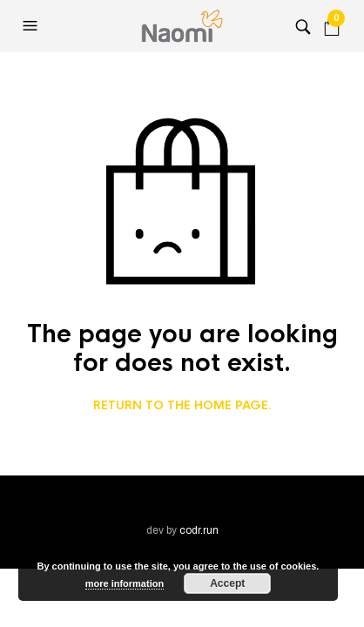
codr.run (199, 530)
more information (125, 583)
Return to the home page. (182, 406)
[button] (32, 26)
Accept (227, 583)
